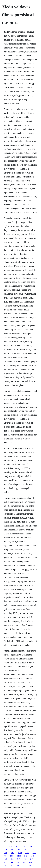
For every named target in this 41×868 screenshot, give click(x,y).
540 (19, 859)
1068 (5, 853)
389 (18, 865)
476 (30, 862)
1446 (34, 853)
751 (10, 846)
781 (24, 865)
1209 (20, 853)
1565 (32, 850)
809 (5, 856)
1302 (25, 850)
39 (30, 865)
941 (24, 862)
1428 (5, 850)
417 (31, 859)
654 (12, 850)
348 (11, 862)
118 (19, 850)
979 (25, 859)
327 (18, 862)
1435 (5, 859)
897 (31, 846)
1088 (13, 853)
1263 (24, 846)
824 (12, 859)
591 (5, 862)
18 (5, 846)
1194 (19, 856)
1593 (32, 856)
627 (11, 865)
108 (5, 865)
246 (26, 856)
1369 (27, 853)
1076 (17, 846)
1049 (12, 856)
